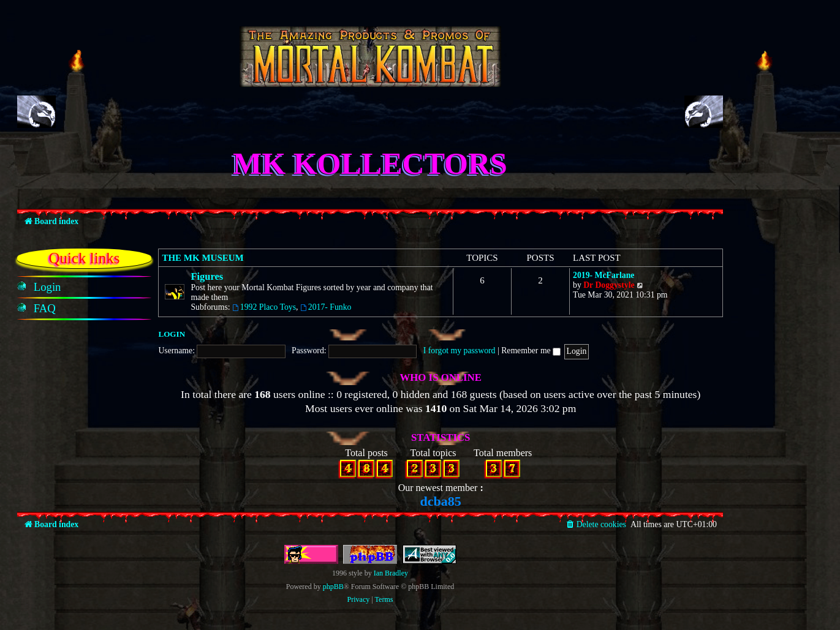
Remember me (531, 351)
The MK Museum (202, 258)
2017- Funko (326, 307)
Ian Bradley (391, 573)
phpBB (333, 587)
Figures (207, 276)
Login (172, 334)
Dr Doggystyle (609, 285)
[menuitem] (47, 287)
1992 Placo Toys (264, 307)
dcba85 (441, 501)
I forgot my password (460, 351)
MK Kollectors (370, 163)
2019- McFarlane (604, 275)
